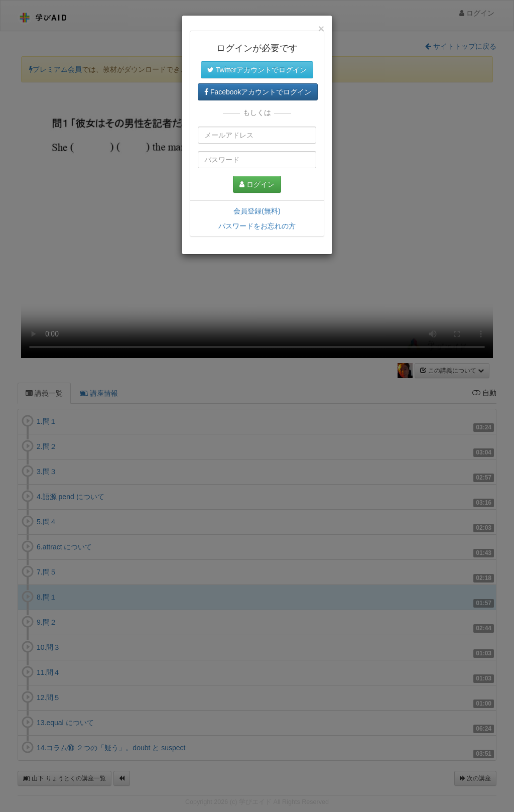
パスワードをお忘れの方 (257, 226)
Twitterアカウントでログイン (257, 70)
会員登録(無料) (257, 211)
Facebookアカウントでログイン (258, 92)
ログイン (257, 184)
